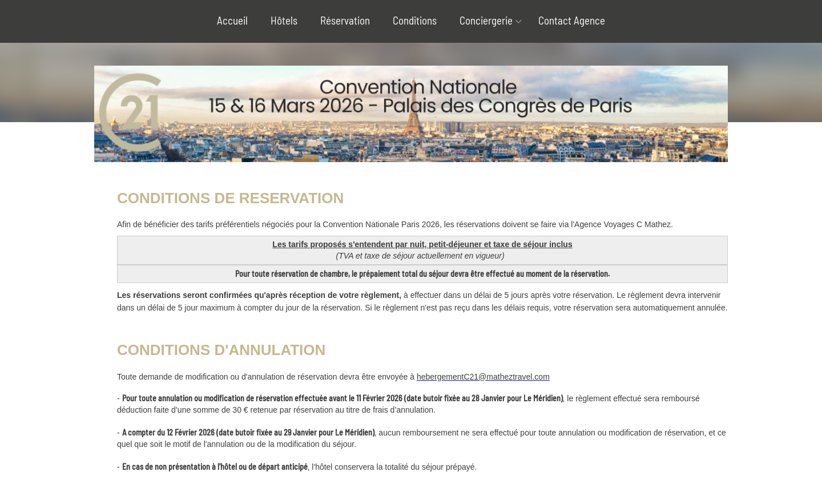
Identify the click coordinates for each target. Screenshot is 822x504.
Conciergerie (486, 20)
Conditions (415, 20)
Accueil (232, 20)
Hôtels (284, 20)
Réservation (345, 20)
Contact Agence (572, 20)
